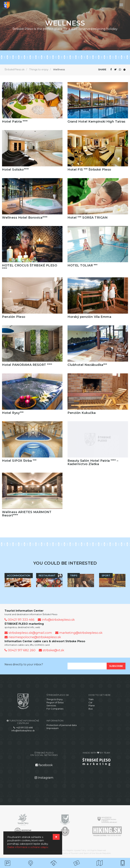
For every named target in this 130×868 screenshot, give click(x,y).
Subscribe (116, 666)
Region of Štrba (55, 702)
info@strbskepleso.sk (56, 620)
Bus (91, 709)
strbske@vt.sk (51, 650)
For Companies (55, 709)
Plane (92, 705)
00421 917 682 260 (20, 650)
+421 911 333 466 (23, 727)
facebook (44, 765)
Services (51, 705)
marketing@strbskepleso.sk (79, 633)
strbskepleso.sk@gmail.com (28, 633)
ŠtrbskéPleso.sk (15, 69)
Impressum (53, 728)
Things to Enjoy (55, 699)
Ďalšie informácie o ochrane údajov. (28, 847)
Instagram (44, 778)
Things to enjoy (39, 69)
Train (91, 699)
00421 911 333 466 (19, 620)
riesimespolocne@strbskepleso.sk (33, 637)
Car (90, 702)
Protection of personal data (62, 725)
